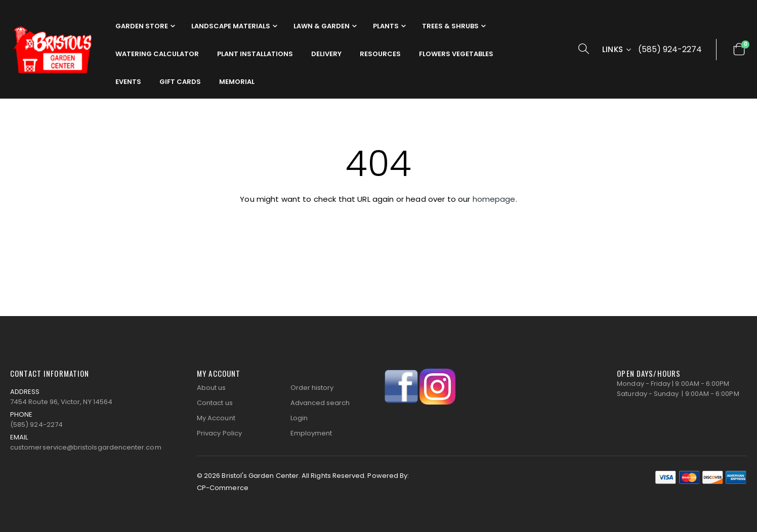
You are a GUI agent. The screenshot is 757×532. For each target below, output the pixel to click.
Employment (311, 433)
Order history (312, 388)
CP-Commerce (223, 488)
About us (212, 388)
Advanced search (320, 403)
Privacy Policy (219, 433)
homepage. (495, 199)
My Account (216, 418)
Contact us (215, 403)
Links (613, 49)
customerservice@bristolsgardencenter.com (86, 447)
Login (299, 418)
